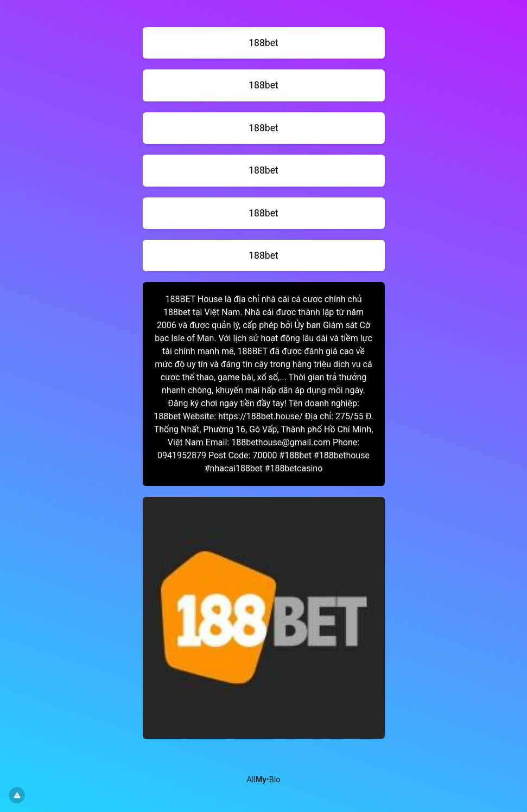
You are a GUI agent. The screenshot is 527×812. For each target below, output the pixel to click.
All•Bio (264, 780)
